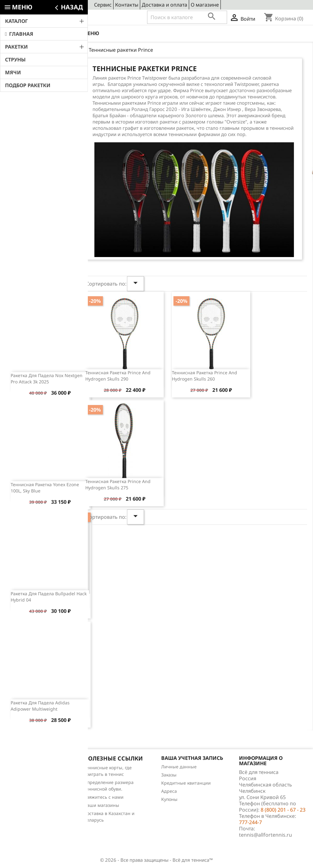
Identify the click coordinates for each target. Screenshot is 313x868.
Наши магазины (101, 805)
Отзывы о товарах (26, 792)
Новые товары (22, 776)
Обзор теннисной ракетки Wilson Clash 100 (53, 229)
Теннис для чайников (29, 808)
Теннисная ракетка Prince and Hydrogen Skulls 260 (204, 376)
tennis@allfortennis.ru (265, 835)
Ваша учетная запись (192, 758)
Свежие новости (39, 71)
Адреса (169, 791)
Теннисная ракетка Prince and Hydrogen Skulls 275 (118, 484)
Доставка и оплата (164, 5)
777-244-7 (250, 822)
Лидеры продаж (24, 784)
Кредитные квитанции (186, 783)
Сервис (103, 5)
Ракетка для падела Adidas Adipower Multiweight (40, 706)
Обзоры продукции (27, 800)
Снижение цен (22, 768)
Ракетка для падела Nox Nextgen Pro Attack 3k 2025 (47, 379)
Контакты (127, 5)
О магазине (205, 5)
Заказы (169, 775)
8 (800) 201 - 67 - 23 (52, 18)
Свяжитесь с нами (104, 797)
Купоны (169, 799)
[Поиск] (187, 17)
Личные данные (179, 767)
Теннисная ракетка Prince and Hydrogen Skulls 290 (118, 376)
